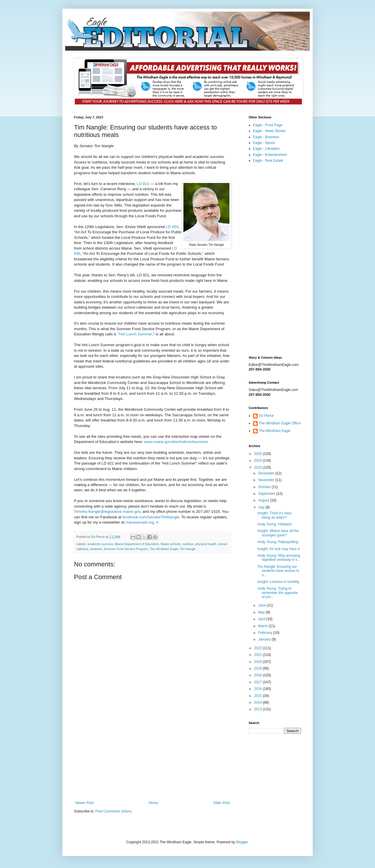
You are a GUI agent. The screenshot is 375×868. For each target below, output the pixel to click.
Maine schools (171, 544)
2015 (259, 696)
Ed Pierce (266, 416)
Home (153, 803)
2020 (259, 662)
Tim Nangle (188, 549)
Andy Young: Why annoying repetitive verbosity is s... (279, 558)
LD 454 (172, 227)
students (96, 549)
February (266, 633)
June (262, 605)
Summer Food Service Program (126, 549)
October (265, 487)
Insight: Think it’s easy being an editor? (275, 515)
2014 (259, 702)
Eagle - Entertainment (270, 155)
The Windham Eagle (164, 549)
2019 (259, 668)
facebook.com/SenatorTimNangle (150, 517)
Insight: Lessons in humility (278, 582)
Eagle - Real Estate (268, 161)
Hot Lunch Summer (136, 334)
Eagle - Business (266, 137)
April (262, 619)
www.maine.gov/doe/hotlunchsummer (176, 442)
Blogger (242, 842)
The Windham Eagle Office (280, 423)
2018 (259, 675)
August (264, 500)
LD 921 (143, 184)
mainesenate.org (140, 522)
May (262, 612)
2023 (259, 467)
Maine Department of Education (137, 544)
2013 (259, 709)
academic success (100, 544)
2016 (259, 689)
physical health (206, 544)
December (267, 473)
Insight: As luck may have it (278, 549)
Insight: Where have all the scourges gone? (278, 533)
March (264, 626)
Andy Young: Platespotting (278, 542)
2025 (259, 454)
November (267, 480)
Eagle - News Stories (269, 131)
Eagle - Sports (264, 143)
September (267, 494)
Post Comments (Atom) (113, 811)
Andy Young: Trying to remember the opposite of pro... (277, 593)
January (265, 639)
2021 (259, 655)
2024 (259, 460)
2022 (259, 648)
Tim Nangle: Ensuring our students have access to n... (278, 571)
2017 (259, 682)
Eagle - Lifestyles (266, 149)
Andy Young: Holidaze (274, 524)
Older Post (221, 803)
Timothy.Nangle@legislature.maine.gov (107, 512)
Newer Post (84, 803)
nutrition (188, 544)
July (262, 507)
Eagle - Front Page (268, 125)
